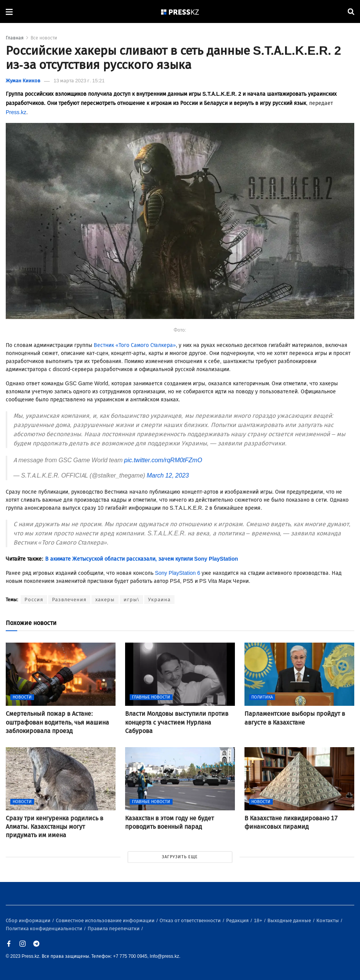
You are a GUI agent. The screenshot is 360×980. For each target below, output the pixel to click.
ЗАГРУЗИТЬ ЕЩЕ (180, 857)
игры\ (131, 600)
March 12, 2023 (168, 475)
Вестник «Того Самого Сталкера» (135, 345)
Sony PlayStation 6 (178, 573)
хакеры (105, 600)
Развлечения (69, 600)
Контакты (328, 920)
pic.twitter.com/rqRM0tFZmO (163, 460)
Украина (159, 600)
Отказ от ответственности (191, 920)
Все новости (44, 38)
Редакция (238, 920)
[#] (180, 12)
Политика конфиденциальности (45, 928)
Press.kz (16, 112)
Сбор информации (29, 920)
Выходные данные (290, 920)
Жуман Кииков (23, 81)
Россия (34, 600)
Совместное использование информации (106, 920)
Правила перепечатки (114, 928)
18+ (259, 920)
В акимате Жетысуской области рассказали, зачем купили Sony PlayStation (142, 559)
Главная (15, 38)
